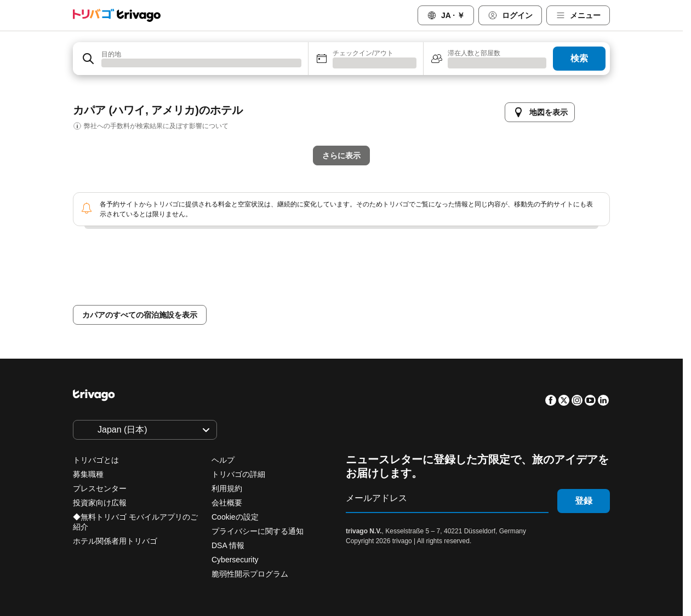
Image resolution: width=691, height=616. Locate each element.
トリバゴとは (96, 460)
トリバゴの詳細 (238, 474)
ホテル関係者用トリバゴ (115, 541)
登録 (584, 501)
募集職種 (88, 474)
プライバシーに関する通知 (258, 531)
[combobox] (190, 59)
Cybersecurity (235, 560)
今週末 (341, 297)
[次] (533, 101)
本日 (233, 297)
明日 (285, 297)
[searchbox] (201, 63)
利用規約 (227, 488)
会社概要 (227, 503)
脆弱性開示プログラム (250, 574)
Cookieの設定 (236, 517)
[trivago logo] (117, 15)
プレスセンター (100, 488)
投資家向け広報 (100, 503)
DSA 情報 (228, 545)
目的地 (111, 53)
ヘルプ (223, 460)
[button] (190, 59)
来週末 (401, 297)
